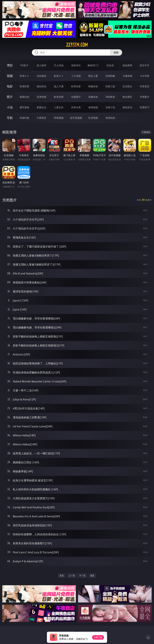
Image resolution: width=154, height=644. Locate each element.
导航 (10, 118)
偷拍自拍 (42, 86)
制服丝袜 (93, 86)
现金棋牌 (127, 65)
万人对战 (59, 65)
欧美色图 (59, 97)
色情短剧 (110, 118)
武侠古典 (76, 107)
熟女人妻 (93, 76)
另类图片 (145, 97)
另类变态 (145, 86)
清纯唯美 (110, 97)
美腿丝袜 (93, 97)
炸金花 (110, 65)
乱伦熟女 (127, 86)
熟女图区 (127, 97)
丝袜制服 (110, 76)
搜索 (116, 52)
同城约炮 (24, 118)
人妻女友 (59, 107)
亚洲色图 (42, 97)
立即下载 (98, 637)
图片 (10, 97)
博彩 (10, 65)
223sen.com (77, 45)
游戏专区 (76, 65)
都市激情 (24, 107)
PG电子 (24, 65)
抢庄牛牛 (145, 65)
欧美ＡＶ (59, 76)
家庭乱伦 (42, 107)
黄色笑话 (127, 107)
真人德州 (42, 65)
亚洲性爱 (24, 86)
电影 (10, 86)
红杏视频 (93, 118)
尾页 (92, 576)
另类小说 (110, 107)
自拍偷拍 (42, 76)
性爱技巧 (145, 107)
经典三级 (110, 86)
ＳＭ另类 (145, 76)
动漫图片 (76, 97)
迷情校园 (93, 107)
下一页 (82, 576)
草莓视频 (59, 118)
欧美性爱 (76, 86)
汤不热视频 (76, 118)
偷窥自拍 (24, 97)
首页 (62, 576)
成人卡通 (59, 86)
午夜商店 (42, 118)
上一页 (72, 576)
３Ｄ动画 (76, 76)
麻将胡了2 (93, 65)
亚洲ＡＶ (24, 76)
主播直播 (127, 76)
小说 (10, 107)
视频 (10, 76)
